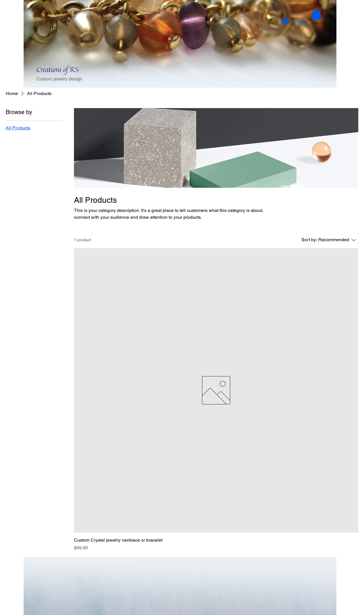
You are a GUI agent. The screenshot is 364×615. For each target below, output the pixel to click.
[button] (317, 14)
